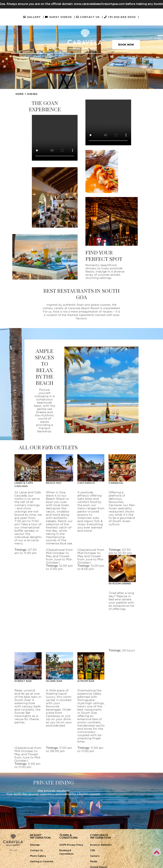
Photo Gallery (38, 856)
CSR (93, 851)
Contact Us (36, 851)
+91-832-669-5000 (121, 17)
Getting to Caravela (42, 862)
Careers (95, 856)
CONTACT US (89, 17)
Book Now (126, 45)
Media (94, 862)
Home (20, 94)
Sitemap (35, 845)
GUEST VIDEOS (60, 17)
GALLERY (34, 17)
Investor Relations (101, 845)
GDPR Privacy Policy (71, 845)
